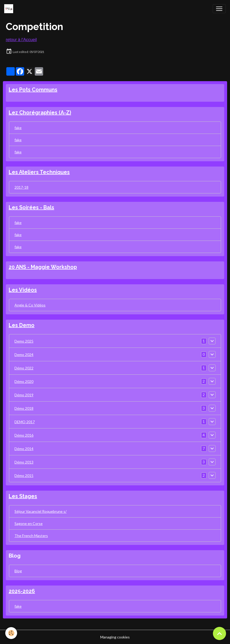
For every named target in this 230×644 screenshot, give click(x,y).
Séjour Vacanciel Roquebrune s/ (41, 511)
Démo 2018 (24, 408)
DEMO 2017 (25, 422)
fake (18, 128)
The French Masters (31, 536)
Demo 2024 (24, 355)
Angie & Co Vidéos (30, 305)
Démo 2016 (24, 435)
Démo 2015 (24, 475)
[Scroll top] (219, 633)
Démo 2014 (24, 449)
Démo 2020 (24, 381)
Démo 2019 (24, 395)
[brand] (10, 9)
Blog (18, 571)
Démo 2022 (24, 368)
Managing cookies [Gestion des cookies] (115, 637)
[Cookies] (11, 633)
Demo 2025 (24, 341)
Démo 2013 (24, 462)
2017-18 (21, 187)
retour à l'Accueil (21, 40)
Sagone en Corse (29, 523)
